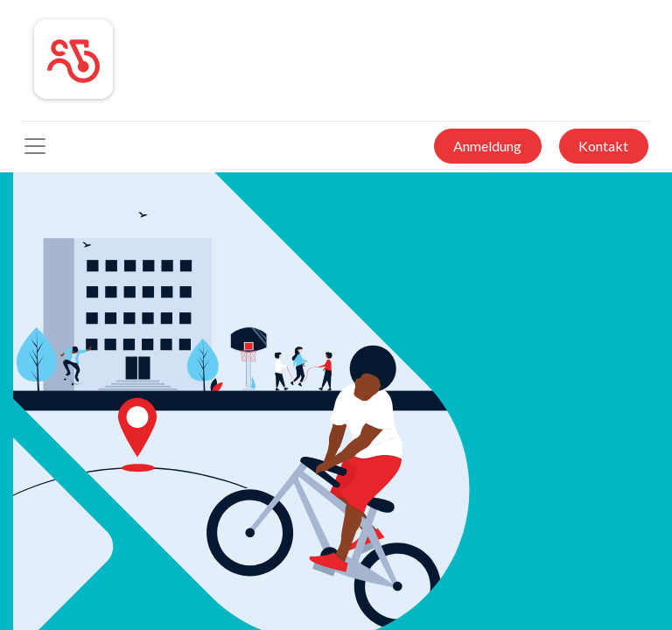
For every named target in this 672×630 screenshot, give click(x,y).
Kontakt (603, 146)
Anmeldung (487, 146)
